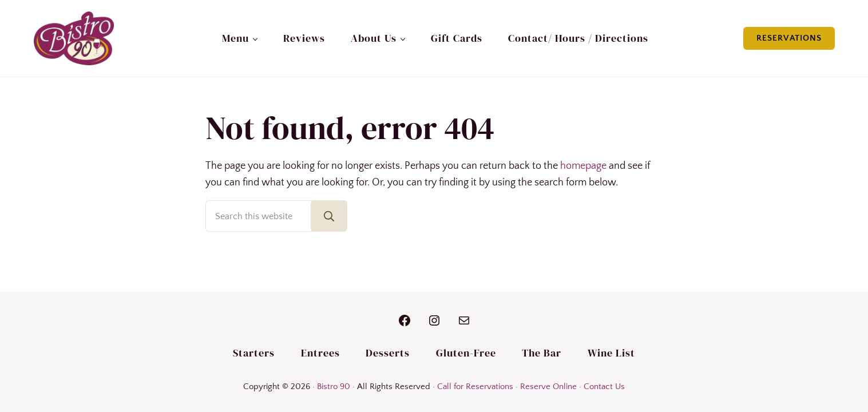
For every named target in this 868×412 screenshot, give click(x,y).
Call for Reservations (475, 387)
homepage (583, 166)
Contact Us (604, 387)
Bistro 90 (334, 387)
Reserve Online (548, 387)
